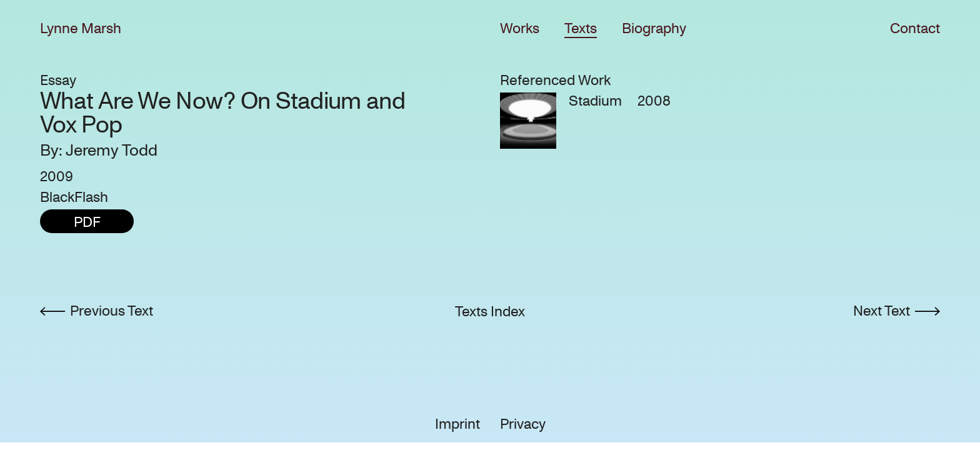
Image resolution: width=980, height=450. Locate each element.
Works (520, 28)
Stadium (595, 101)
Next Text (882, 311)
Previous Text (112, 311)
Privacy (523, 424)
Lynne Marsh (81, 28)
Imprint (457, 424)
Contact (915, 28)
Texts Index (490, 312)
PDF (87, 222)
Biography (654, 28)
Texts (581, 28)
